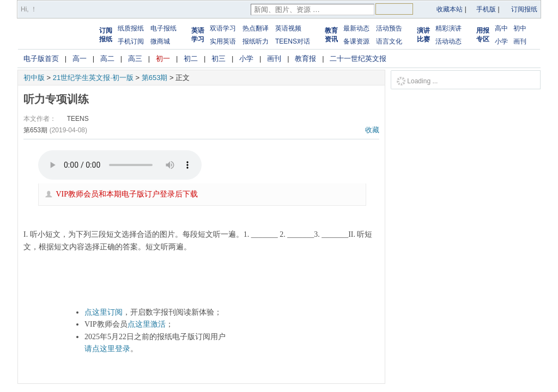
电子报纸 (163, 28)
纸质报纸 (131, 28)
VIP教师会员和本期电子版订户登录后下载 (127, 194)
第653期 (155, 78)
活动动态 (448, 41)
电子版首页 (41, 59)
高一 (80, 59)
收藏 (372, 130)
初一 (163, 59)
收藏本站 (450, 9)
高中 (501, 28)
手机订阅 (131, 41)
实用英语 (223, 41)
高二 (107, 59)
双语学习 (223, 28)
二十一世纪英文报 (358, 59)
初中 (520, 28)
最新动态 (356, 28)
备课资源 (356, 41)
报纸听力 (256, 41)
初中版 (34, 78)
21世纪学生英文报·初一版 (93, 78)
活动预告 (389, 28)
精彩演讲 (448, 28)
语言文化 (389, 41)
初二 (191, 59)
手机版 (486, 9)
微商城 (160, 41)
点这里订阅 (104, 312)
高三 (135, 59)
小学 (501, 41)
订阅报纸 (524, 9)
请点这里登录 (107, 349)
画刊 (520, 41)
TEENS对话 (293, 41)
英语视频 (288, 28)
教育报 (305, 59)
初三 (219, 59)
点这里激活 (147, 324)
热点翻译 (256, 28)
